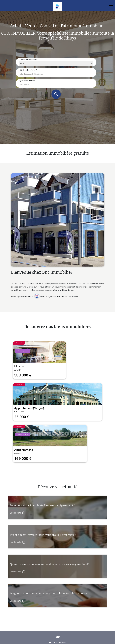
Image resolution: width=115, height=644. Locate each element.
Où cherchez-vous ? (28, 70)
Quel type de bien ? (28, 81)
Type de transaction (28, 59)
